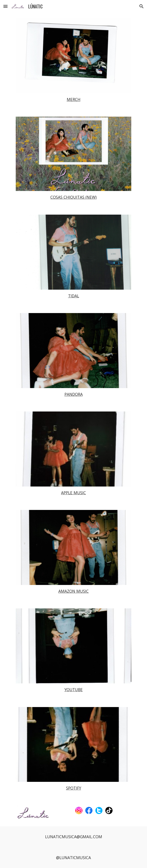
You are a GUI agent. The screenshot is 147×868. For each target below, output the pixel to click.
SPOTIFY (74, 788)
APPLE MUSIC (73, 493)
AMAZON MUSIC (73, 591)
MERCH (74, 99)
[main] (73, 100)
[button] (5, 6)
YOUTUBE (74, 690)
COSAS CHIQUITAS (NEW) (73, 197)
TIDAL (74, 296)
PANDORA (74, 394)
